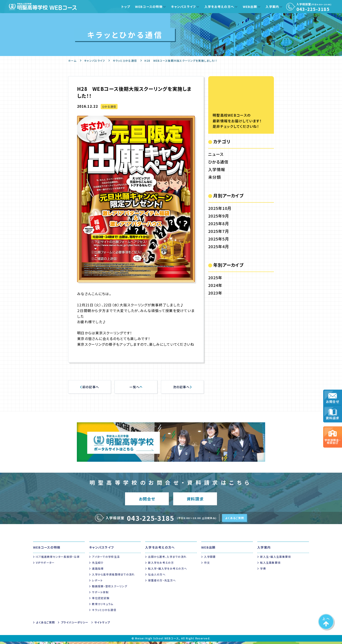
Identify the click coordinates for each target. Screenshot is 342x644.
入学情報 (217, 169)
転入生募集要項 (270, 565)
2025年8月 (219, 223)
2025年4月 (219, 246)
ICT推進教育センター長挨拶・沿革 (58, 559)
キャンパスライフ (183, 7)
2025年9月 (219, 216)
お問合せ (333, 398)
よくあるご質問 (234, 520)
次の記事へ (182, 387)
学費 (263, 571)
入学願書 (210, 559)
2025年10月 (220, 208)
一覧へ (136, 387)
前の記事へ (90, 387)
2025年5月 (219, 239)
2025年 (215, 277)
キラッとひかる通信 (125, 61)
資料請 (195, 500)
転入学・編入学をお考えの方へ (167, 571)
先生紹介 (98, 565)
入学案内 (272, 7)
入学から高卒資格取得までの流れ (113, 577)
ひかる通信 (109, 106)
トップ (126, 7)
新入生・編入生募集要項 (275, 559)
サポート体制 (100, 594)
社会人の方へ (157, 577)
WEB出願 (250, 7)
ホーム (72, 61)
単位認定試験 (101, 600)
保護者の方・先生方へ (162, 583)
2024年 (215, 285)
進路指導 (98, 571)
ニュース (216, 154)
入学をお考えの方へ (219, 7)
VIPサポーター (45, 565)
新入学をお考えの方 (161, 565)
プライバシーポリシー (75, 625)
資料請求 (332, 415)
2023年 (215, 293)
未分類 (215, 177)
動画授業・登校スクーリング (110, 589)
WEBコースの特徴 (149, 7)
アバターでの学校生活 (106, 559)
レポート (97, 583)
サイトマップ (102, 625)
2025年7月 (219, 231)
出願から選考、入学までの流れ (167, 559)
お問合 (147, 500)
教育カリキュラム (103, 606)
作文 (207, 565)
